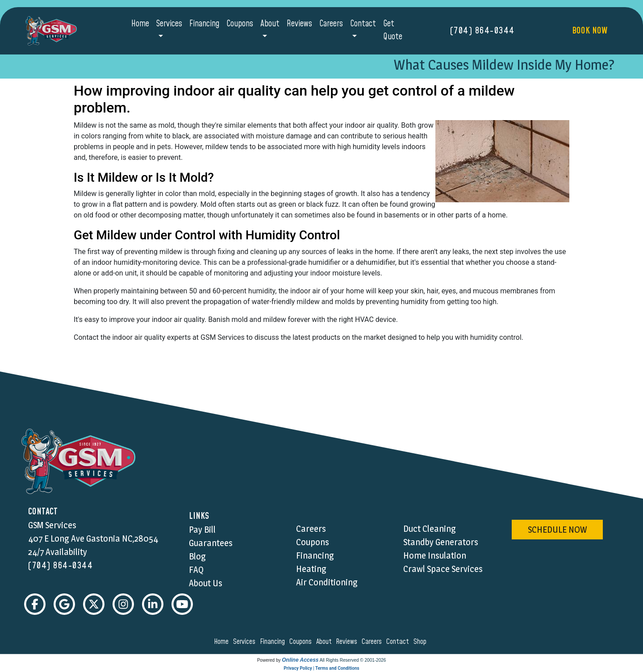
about (325, 642)
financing (274, 642)
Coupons (240, 24)
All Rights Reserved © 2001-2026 (353, 660)
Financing (204, 24)
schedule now (557, 530)
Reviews (299, 24)
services (246, 642)
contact (399, 642)
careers (373, 642)
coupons (302, 642)
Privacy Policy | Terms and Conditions (321, 668)
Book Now (590, 31)
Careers (331, 24)
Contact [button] (363, 24)
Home (140, 24)
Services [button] (169, 24)
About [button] (270, 24)
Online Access (300, 660)
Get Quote (393, 30)
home (223, 642)
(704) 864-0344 (482, 31)
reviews (348, 642)
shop (421, 642)
